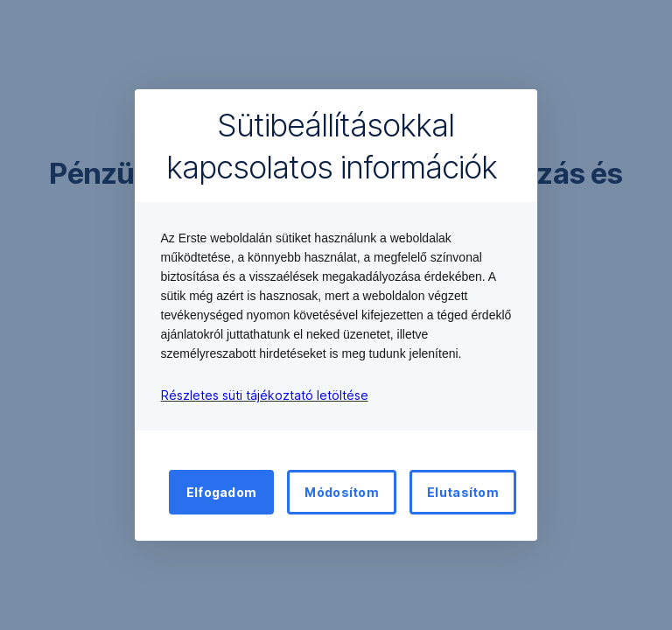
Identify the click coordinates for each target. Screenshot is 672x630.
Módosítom (342, 492)
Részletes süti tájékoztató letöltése (265, 395)
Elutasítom (463, 492)
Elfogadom (222, 492)
